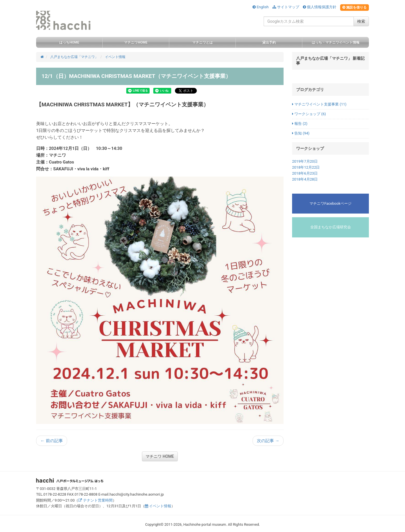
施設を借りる (355, 7)
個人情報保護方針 (320, 7)
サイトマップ (286, 7)
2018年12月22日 (306, 167)
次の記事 (268, 441)
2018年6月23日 (305, 173)
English (261, 7)
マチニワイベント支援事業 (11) (319, 104)
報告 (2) (300, 124)
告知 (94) (301, 133)
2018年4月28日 (305, 179)
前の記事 (52, 441)
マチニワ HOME (160, 456)
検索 (361, 21)
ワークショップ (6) (309, 114)
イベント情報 (158, 506)
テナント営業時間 (95, 500)
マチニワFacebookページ (330, 203)
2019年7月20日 (305, 161)
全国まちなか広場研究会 (331, 227)
